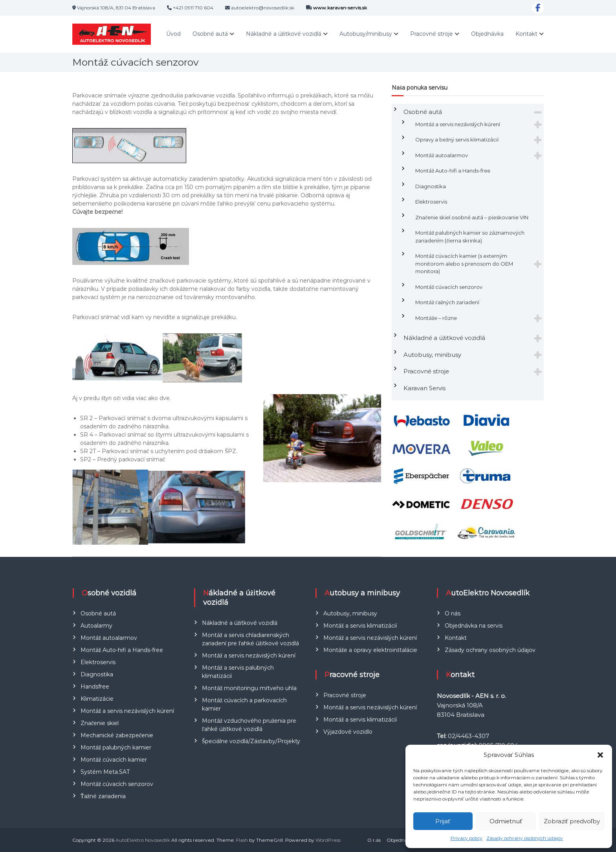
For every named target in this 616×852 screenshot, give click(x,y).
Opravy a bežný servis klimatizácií (457, 140)
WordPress (328, 840)
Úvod (173, 34)
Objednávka (487, 34)
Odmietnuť (506, 821)
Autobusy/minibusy (366, 34)
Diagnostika (431, 186)
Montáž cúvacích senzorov (449, 287)
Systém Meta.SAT (105, 772)
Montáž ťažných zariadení (447, 302)
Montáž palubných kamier (116, 747)
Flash (242, 840)
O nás (453, 613)
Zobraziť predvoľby (572, 821)
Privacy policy (467, 838)
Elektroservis (431, 202)
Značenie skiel (100, 723)
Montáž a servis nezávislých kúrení (458, 124)
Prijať (443, 821)
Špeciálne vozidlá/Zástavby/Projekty (251, 741)
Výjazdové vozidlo (348, 732)
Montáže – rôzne (436, 318)
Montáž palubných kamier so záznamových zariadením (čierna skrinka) (470, 237)
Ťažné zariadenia (103, 796)
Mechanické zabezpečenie (117, 735)
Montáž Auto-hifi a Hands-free (453, 171)
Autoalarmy (96, 626)
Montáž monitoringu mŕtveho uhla (249, 688)
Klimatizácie (97, 699)
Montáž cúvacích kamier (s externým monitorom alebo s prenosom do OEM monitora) (464, 263)
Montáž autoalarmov (442, 155)
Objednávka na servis (474, 626)
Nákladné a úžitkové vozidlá (284, 34)
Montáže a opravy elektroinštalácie (370, 650)
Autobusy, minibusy (432, 355)
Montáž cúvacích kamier (114, 760)
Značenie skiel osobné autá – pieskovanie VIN (472, 217)
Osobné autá (210, 34)
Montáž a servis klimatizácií (360, 626)
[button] (600, 755)
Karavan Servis (424, 388)
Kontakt (526, 34)
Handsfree (95, 687)
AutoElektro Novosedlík (143, 840)
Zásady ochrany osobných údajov (525, 838)
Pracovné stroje (432, 34)
